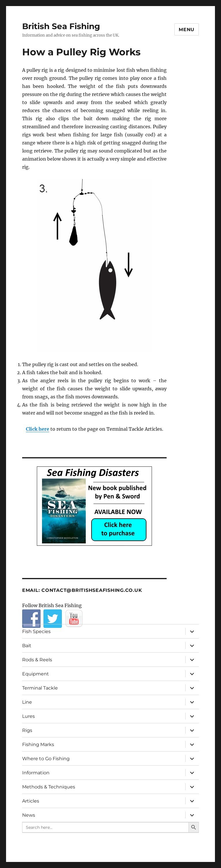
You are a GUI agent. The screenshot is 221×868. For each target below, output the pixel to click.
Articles (31, 801)
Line (27, 702)
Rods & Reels (37, 660)
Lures (28, 716)
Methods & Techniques (49, 787)
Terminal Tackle (40, 688)
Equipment (36, 674)
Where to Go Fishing (46, 759)
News (29, 815)
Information (36, 773)
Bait (27, 646)
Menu (187, 30)
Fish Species (36, 631)
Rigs (27, 730)
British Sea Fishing (61, 26)
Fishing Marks (38, 744)
